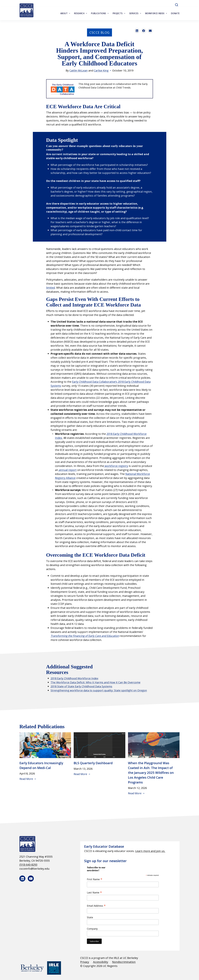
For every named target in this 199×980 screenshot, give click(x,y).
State (90, 917)
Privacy (85, 962)
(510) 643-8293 (28, 865)
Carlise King (101, 70)
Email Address (96, 906)
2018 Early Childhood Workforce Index (74, 678)
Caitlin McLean (79, 70)
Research (81, 13)
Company (92, 929)
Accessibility (101, 962)
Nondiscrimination (124, 962)
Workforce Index (157, 13)
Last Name (94, 892)
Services (136, 13)
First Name (95, 879)
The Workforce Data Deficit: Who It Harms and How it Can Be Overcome (95, 682)
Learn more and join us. (150, 851)
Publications (100, 13)
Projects (119, 13)
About (66, 13)
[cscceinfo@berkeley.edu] (46, 869)
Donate (175, 13)
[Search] (177, 5)
